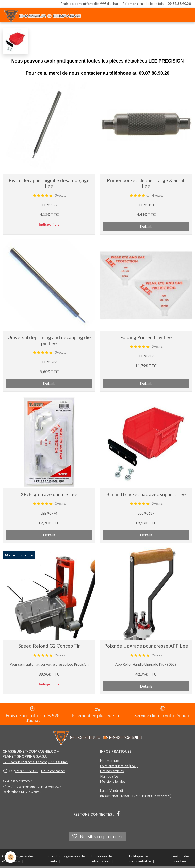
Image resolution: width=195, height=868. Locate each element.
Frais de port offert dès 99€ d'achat (32, 714)
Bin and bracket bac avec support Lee (146, 494)
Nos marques (110, 761)
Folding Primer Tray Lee (146, 337)
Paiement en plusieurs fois (97, 712)
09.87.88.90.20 (27, 771)
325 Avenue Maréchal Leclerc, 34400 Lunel (35, 762)
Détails (146, 226)
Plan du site (109, 776)
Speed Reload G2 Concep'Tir (49, 646)
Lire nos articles (112, 771)
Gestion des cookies (180, 859)
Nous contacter (53, 771)
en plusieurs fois (143, 4)
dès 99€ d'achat (89, 4)
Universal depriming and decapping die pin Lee (49, 340)
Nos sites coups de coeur (97, 836)
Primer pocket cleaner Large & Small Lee (146, 183)
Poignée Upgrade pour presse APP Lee (146, 646)
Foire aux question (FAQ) (119, 766)
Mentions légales (113, 781)
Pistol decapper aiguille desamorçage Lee (49, 183)
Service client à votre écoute (162, 712)
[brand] (44, 15)
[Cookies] (11, 857)
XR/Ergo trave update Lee (49, 494)
